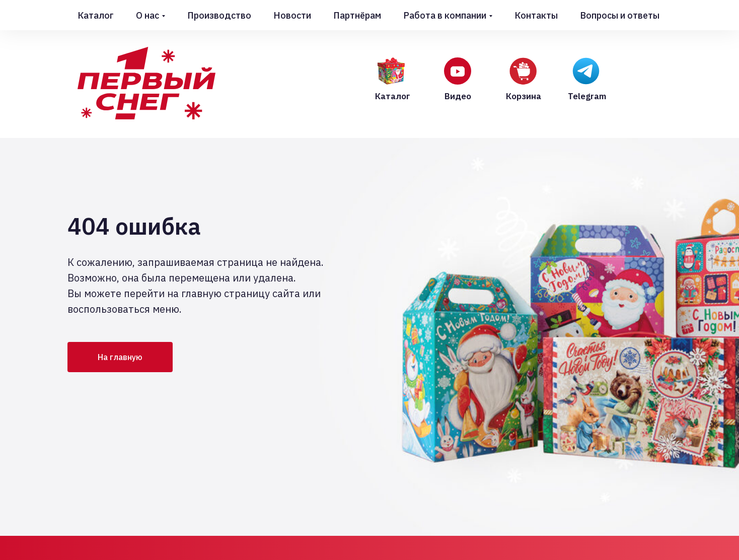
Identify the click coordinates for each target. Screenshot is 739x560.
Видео (458, 96)
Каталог (96, 15)
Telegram (587, 96)
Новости (292, 15)
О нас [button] (147, 15)
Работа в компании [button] (445, 15)
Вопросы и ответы (620, 15)
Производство (219, 15)
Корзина (524, 96)
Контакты (536, 15)
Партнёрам (357, 15)
